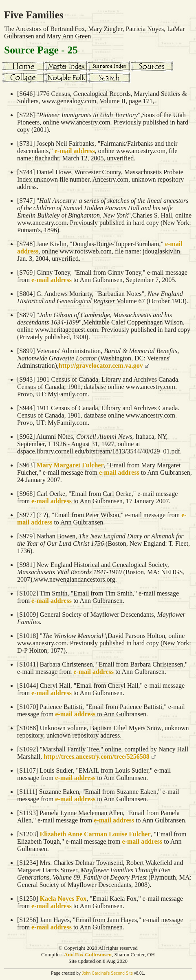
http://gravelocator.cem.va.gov (101, 366)
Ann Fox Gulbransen (88, 954)
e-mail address (75, 151)
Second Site (122, 973)
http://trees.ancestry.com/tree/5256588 (97, 757)
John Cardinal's (96, 973)
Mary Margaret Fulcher (70, 465)
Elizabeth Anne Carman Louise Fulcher (95, 834)
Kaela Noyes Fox (63, 899)
